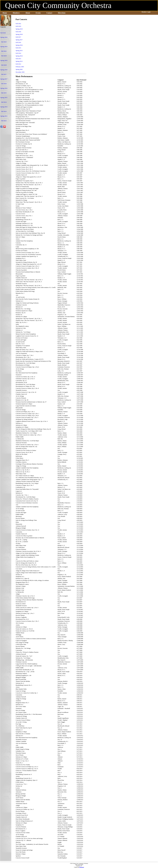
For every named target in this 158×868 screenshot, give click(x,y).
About (28, 13)
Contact (49, 13)
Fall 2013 (4, 111)
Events (38, 13)
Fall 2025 (3, 33)
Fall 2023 (4, 42)
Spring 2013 (4, 116)
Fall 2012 (4, 121)
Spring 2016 (4, 88)
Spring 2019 (4, 60)
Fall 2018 (4, 65)
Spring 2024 (4, 37)
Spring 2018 (4, 70)
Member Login (146, 12)
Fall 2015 (4, 93)
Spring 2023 (4, 47)
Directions (62, 13)
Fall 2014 (4, 102)
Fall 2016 (4, 84)
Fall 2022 (4, 51)
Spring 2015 (4, 97)
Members (16, 13)
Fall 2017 (4, 74)
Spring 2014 (4, 107)
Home (5, 13)
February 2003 (20, 67)
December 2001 (20, 72)
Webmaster (82, 867)
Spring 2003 (19, 69)
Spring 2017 (4, 79)
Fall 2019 (4, 56)
